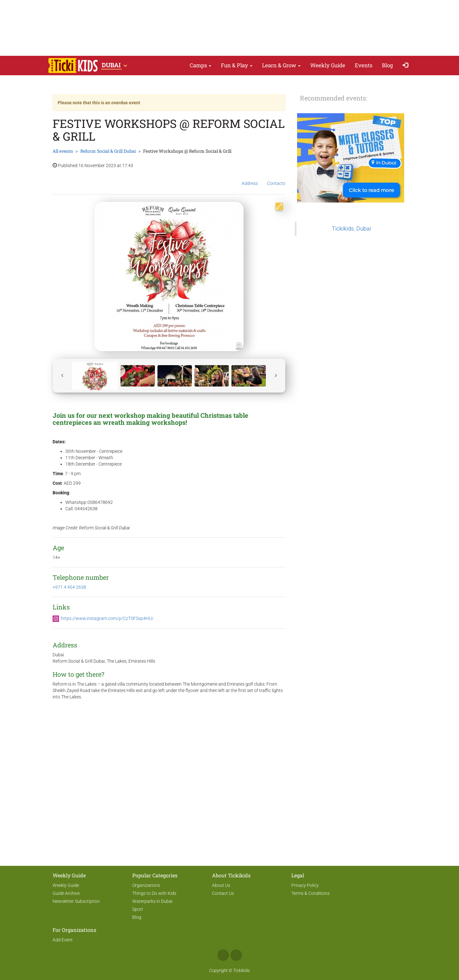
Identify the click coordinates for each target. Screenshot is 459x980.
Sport (138, 909)
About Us (221, 885)
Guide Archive (66, 893)
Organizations (146, 885)
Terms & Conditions (310, 893)
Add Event (63, 940)
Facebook (223, 955)
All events (63, 151)
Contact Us (223, 893)
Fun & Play (237, 65)
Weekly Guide (328, 65)
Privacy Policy (305, 885)
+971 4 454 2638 (69, 587)
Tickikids (241, 970)
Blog (387, 65)
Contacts (276, 178)
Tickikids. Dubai (351, 229)
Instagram (236, 955)
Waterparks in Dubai (152, 901)
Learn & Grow (281, 65)
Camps (200, 65)
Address (250, 178)
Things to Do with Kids (154, 893)
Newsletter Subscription (76, 901)
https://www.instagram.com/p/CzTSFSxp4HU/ (107, 618)
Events (364, 65)
